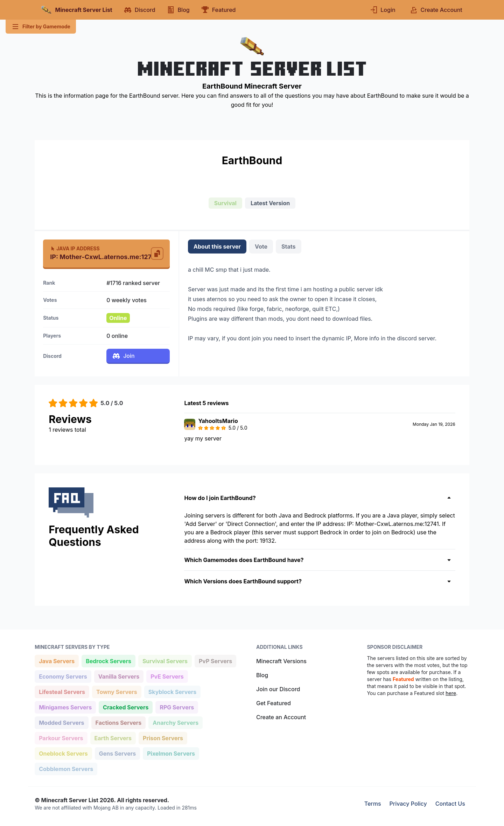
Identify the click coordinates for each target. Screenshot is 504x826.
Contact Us (450, 804)
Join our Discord (278, 689)
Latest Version (270, 203)
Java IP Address (75, 248)
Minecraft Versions (281, 661)
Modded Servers (61, 722)
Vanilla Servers (119, 676)
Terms (373, 804)
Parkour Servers (61, 738)
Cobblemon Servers (66, 768)
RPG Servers (177, 707)
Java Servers (57, 661)
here (451, 693)
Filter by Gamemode (41, 27)
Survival (225, 203)
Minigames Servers (65, 707)
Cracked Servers (125, 707)
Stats (288, 247)
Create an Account (281, 717)
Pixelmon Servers (171, 753)
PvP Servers (215, 661)
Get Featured (274, 703)
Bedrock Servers (108, 661)
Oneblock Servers (63, 753)
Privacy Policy (408, 804)
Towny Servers (117, 691)
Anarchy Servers (175, 722)
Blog (262, 675)
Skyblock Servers (172, 691)
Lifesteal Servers (62, 691)
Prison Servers (163, 738)
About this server (217, 247)
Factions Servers (118, 722)
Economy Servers (63, 676)
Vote (261, 247)
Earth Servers (113, 738)
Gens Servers (117, 753)
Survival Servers (165, 661)
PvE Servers (167, 676)
